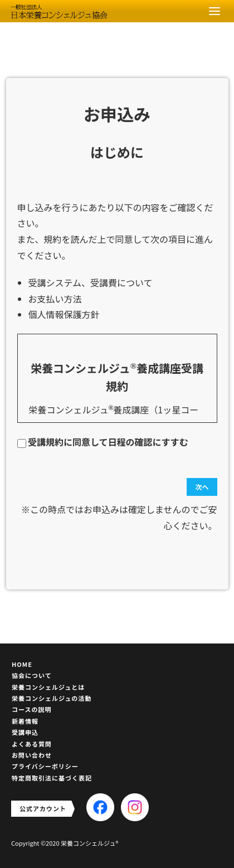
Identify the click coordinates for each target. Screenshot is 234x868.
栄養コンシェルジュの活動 (52, 698)
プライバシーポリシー (45, 766)
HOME (22, 664)
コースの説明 (31, 709)
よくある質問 (32, 744)
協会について (32, 675)
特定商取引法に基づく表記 (52, 778)
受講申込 (25, 732)
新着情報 (25, 721)
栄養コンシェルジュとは (48, 687)
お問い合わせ (32, 755)
